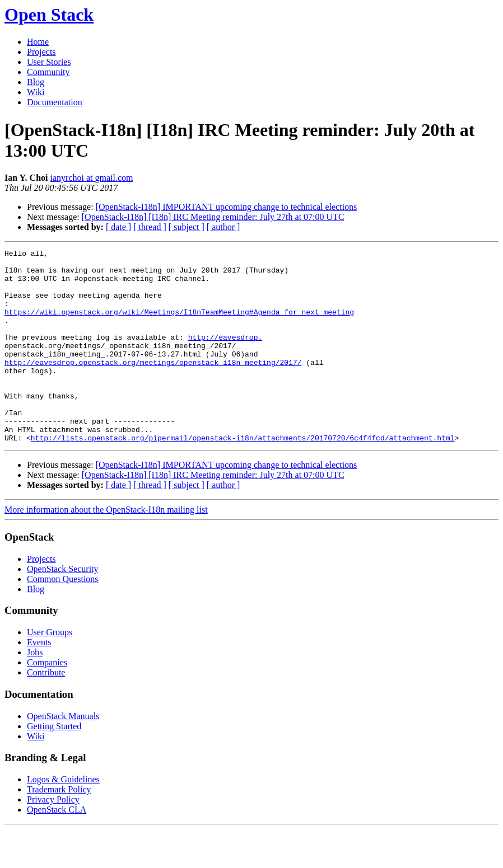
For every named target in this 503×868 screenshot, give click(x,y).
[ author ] (223, 227)
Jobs (35, 691)
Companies (47, 701)
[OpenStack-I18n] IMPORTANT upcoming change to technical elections (227, 207)
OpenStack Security (63, 607)
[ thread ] (150, 227)
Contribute (46, 711)
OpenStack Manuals (63, 755)
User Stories (49, 62)
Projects (41, 52)
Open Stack (49, 15)
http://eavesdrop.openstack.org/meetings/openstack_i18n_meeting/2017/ (153, 386)
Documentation (55, 102)
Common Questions (63, 618)
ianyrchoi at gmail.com (92, 178)
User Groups (50, 671)
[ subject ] (187, 227)
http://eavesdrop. (225, 355)
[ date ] (118, 227)
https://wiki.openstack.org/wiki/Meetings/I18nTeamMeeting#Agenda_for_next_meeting (179, 325)
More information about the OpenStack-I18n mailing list (106, 548)
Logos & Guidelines (63, 818)
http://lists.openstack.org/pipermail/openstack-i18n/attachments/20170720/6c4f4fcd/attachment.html (243, 476)
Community (48, 72)
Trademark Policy (59, 828)
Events (39, 681)
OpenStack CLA (57, 848)
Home (38, 42)
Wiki (36, 92)
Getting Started (54, 765)
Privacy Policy (53, 838)
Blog (36, 82)
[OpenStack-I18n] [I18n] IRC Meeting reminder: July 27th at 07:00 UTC (213, 217)
